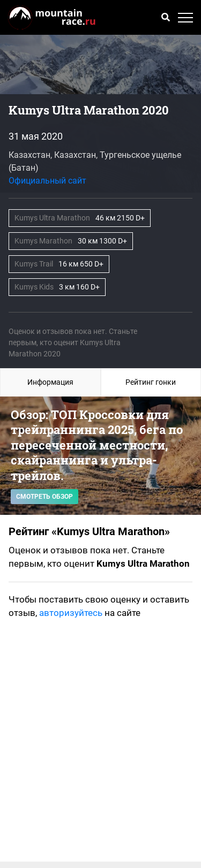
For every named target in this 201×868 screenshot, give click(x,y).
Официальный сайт (47, 181)
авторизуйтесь (71, 613)
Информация (50, 382)
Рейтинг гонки (151, 382)
